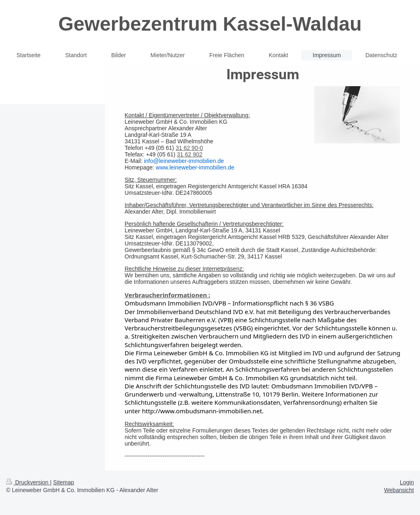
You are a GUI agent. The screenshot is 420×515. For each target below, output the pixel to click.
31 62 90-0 (189, 148)
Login (407, 482)
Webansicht (399, 490)
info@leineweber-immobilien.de (184, 161)
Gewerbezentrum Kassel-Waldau (210, 24)
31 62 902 (190, 154)
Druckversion (28, 482)
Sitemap (64, 482)
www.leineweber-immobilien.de (195, 167)
